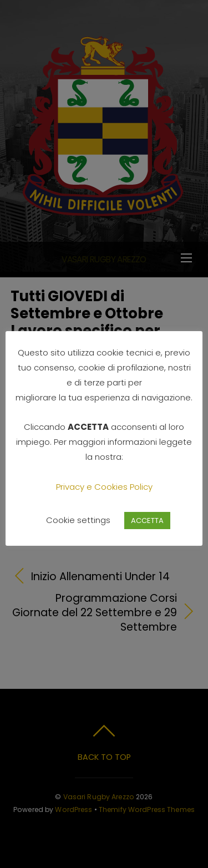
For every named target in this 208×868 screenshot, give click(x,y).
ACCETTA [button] (147, 521)
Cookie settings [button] (78, 520)
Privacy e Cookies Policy (104, 487)
